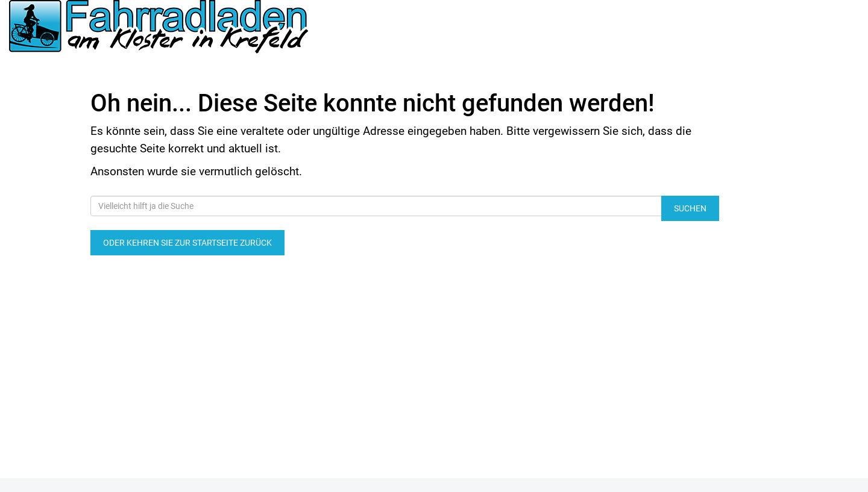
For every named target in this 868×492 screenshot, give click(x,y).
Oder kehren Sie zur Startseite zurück (187, 243)
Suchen (690, 208)
